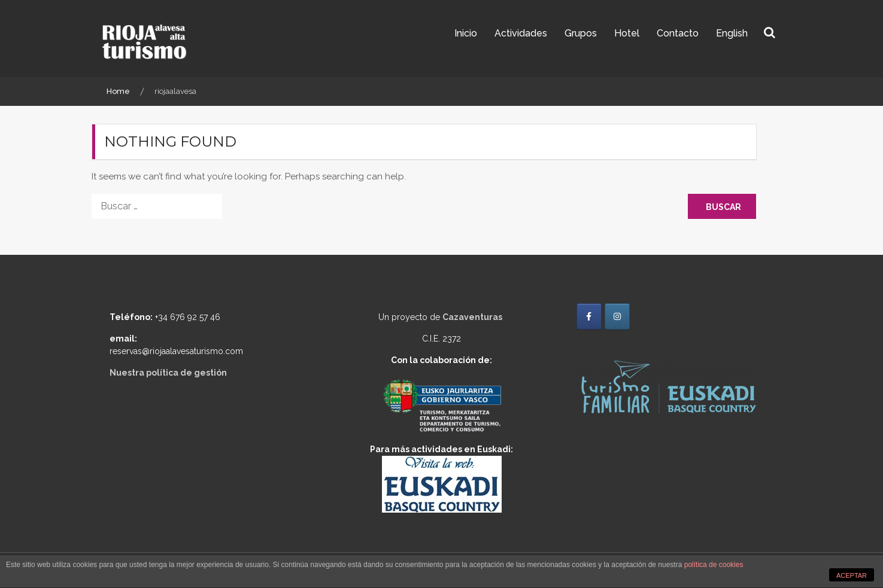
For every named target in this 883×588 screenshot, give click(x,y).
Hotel (627, 33)
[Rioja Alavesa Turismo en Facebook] (589, 316)
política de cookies (714, 565)
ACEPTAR (852, 575)
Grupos (581, 33)
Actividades (521, 33)
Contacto (678, 33)
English (732, 33)
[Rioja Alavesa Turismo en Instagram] (617, 316)
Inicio (466, 33)
